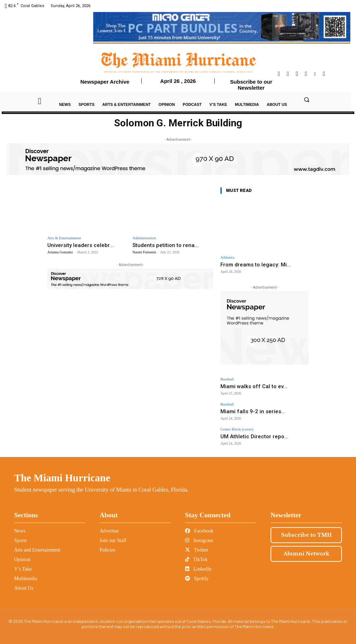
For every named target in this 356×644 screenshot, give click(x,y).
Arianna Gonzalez (60, 251)
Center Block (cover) (237, 425)
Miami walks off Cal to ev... (244, 385)
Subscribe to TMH (306, 529)
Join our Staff (113, 535)
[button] (307, 100)
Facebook (199, 525)
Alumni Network (306, 548)
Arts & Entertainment (64, 238)
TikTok (196, 554)
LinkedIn (198, 563)
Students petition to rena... (160, 245)
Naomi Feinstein (144, 251)
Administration (144, 238)
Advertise (109, 525)
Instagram (199, 535)
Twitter (197, 544)
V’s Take (23, 563)
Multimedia (26, 573)
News (20, 525)
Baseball (227, 378)
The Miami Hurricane (62, 472)
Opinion (22, 554)
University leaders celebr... (76, 245)
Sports (20, 535)
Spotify (197, 573)
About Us (24, 582)
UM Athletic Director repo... (245, 431)
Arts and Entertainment (37, 544)
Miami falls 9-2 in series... (244, 408)
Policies (107, 544)
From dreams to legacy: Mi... (250, 264)
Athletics (227, 257)
